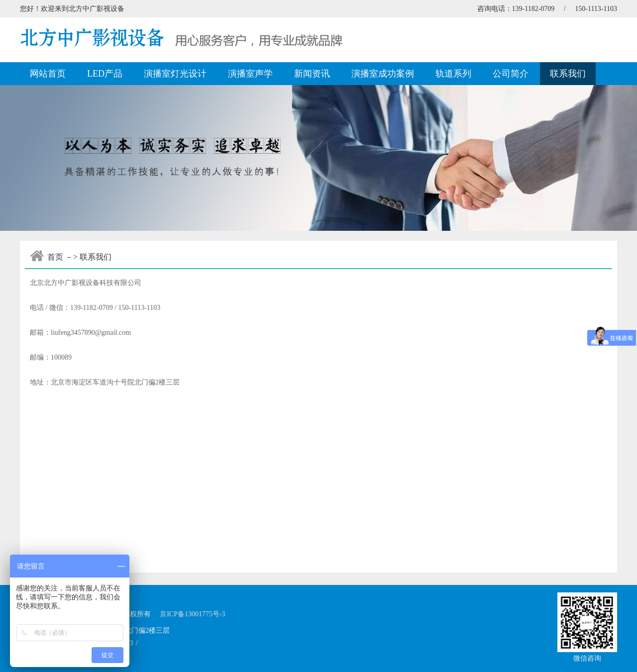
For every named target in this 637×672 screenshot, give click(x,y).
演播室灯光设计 (175, 74)
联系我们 (568, 74)
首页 (55, 257)
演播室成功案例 (383, 74)
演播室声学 (250, 74)
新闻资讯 (312, 74)
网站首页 (48, 74)
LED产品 (105, 74)
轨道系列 (453, 74)
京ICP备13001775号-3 (192, 614)
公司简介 (511, 74)
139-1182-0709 (533, 9)
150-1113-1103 (596, 9)
